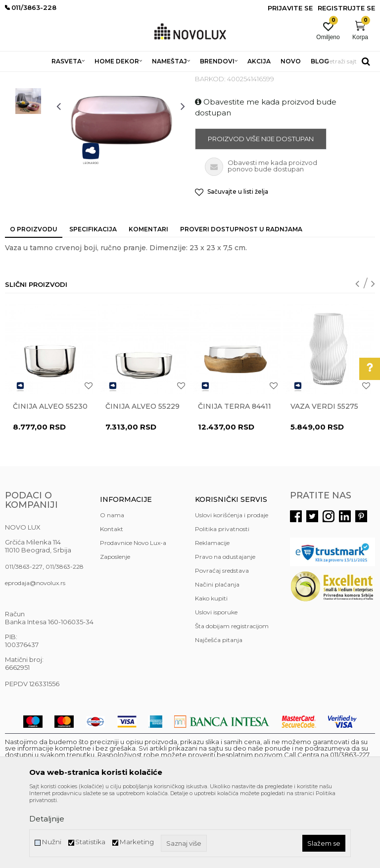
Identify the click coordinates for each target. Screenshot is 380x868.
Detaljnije (47, 819)
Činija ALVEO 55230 (50, 478)
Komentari (148, 301)
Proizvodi (58, 78)
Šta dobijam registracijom (232, 698)
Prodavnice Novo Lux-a (133, 615)
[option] (28, 133)
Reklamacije (212, 615)
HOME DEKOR (100, 78)
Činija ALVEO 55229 (142, 478)
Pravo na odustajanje (225, 628)
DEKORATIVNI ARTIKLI (162, 78)
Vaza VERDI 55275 (324, 478)
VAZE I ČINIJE (222, 78)
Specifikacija (93, 301)
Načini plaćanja (217, 656)
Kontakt (112, 601)
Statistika (90, 842)
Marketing (137, 842)
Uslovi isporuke (216, 684)
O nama (112, 587)
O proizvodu (34, 301)
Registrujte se (346, 8)
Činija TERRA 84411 (235, 478)
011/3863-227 (24, 638)
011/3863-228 (65, 638)
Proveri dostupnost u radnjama (241, 301)
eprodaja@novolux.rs (35, 655)
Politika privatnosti (222, 601)
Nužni (51, 842)
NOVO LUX (21, 78)
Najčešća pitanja (219, 712)
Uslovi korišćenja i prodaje (232, 587)
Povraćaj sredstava (222, 642)
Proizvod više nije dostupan (261, 211)
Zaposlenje (115, 628)
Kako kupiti (211, 670)
